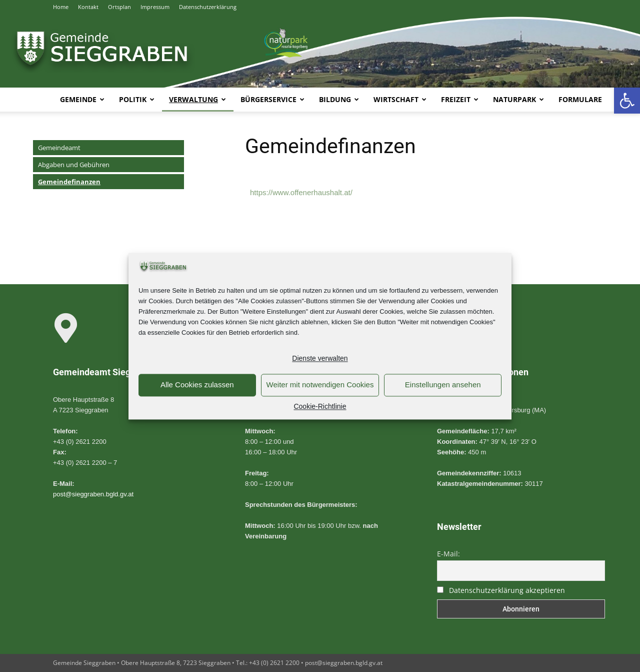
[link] (627, 101)
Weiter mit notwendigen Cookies (320, 385)
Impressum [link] (155, 7)
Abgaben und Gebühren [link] (74, 165)
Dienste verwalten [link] (320, 358)
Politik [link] (137, 99)
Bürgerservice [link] (272, 99)
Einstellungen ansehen (443, 385)
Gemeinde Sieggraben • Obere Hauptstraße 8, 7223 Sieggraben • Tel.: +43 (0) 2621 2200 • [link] (179, 663)
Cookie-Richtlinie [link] (320, 406)
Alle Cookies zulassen (197, 385)
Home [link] (61, 7)
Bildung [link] (339, 99)
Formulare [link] (580, 99)
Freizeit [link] (460, 99)
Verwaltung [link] (197, 99)
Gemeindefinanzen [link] (69, 182)
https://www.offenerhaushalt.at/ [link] (301, 192)
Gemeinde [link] (82, 99)
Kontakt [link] (88, 7)
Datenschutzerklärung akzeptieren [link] (507, 590)
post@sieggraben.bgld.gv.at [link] (93, 494)
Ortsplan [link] (119, 7)
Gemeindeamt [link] (59, 148)
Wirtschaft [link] (400, 99)
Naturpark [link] (518, 99)
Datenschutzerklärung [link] (208, 7)
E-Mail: (448, 554)
